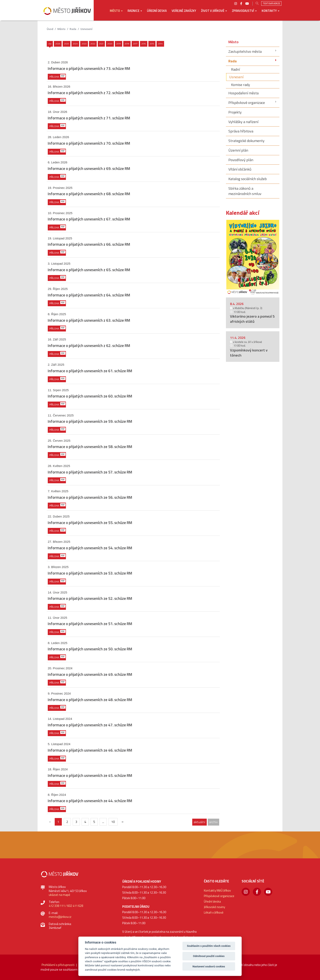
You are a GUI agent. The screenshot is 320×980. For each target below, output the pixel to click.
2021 (101, 44)
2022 (93, 44)
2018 (127, 44)
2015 (152, 44)
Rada (73, 29)
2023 (84, 44)
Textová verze (271, 3)
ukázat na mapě (59, 895)
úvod (50, 29)
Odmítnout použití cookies (209, 956)
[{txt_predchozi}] (50, 822)
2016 (144, 44)
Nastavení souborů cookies (209, 966)
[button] (116, 14)
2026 (58, 44)
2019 (119, 44)
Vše (50, 44)
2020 (110, 44)
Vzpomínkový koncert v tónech (249, 353)
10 (113, 822)
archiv (213, 822)
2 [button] (255, 290)
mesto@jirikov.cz (60, 917)
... (103, 822)
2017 (135, 44)
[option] (253, 257)
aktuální (199, 822)
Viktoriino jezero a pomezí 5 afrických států (252, 319)
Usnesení (86, 29)
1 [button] (250, 290)
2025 (67, 44)
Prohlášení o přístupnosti (58, 965)
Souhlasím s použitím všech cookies (209, 946)
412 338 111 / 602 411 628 (66, 906)
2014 (160, 44)
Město (61, 29)
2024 (75, 44)
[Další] (122, 822)
